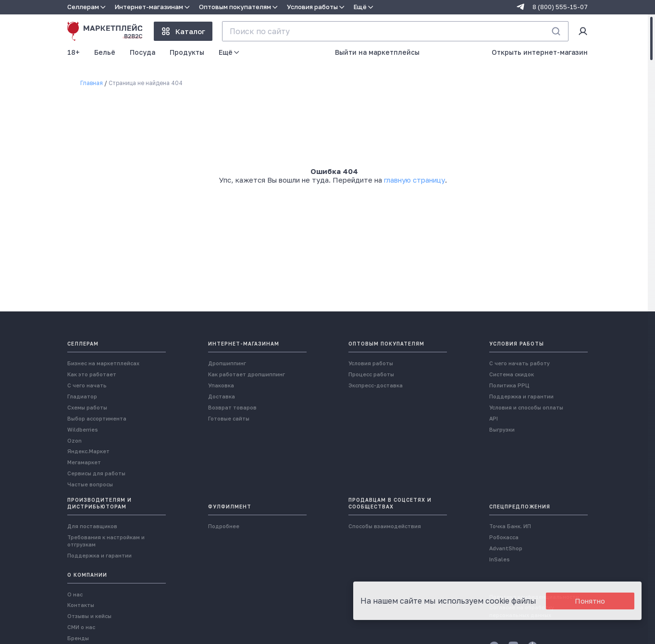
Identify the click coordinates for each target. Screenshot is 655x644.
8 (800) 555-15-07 (560, 7)
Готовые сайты (229, 322)
